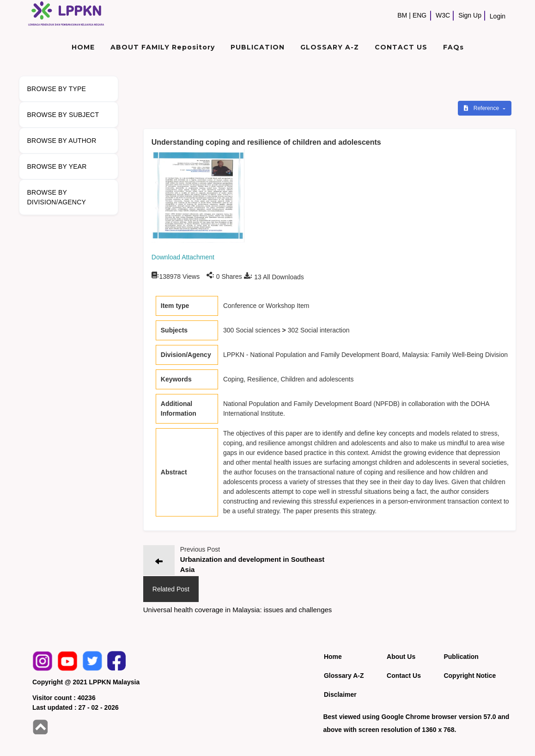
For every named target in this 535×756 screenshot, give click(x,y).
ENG (419, 15)
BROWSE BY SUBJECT (63, 115)
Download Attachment (183, 257)
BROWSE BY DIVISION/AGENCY (57, 197)
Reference (482, 108)
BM (402, 15)
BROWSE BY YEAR (57, 166)
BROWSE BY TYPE (57, 89)
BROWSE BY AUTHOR (62, 141)
